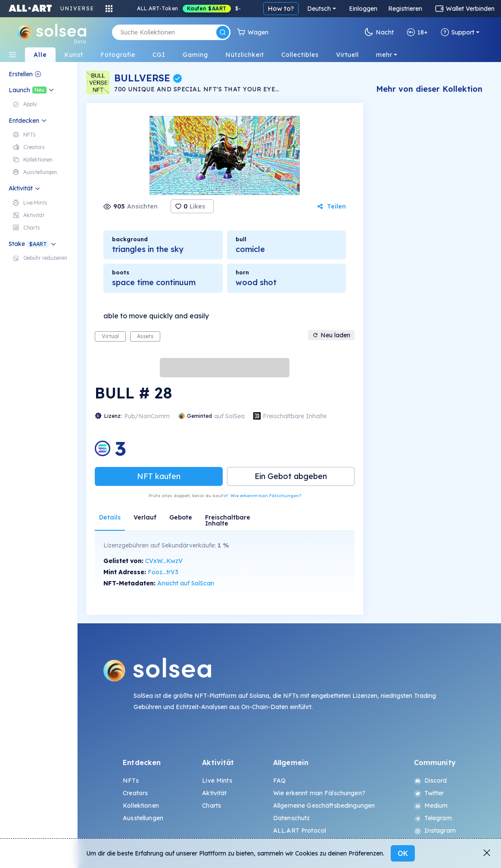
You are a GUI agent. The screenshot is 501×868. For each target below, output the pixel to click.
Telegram (433, 818)
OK (403, 853)
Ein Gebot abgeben (291, 476)
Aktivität (214, 793)
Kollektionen (141, 806)
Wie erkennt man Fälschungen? (266, 496)
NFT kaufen (159, 476)
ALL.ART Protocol (300, 831)
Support (457, 32)
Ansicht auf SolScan (186, 583)
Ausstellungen (143, 818)
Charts (212, 806)
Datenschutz (292, 818)
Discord (431, 781)
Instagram (435, 831)
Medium (431, 806)
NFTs (131, 781)
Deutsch (319, 9)
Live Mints (217, 781)
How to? (281, 8)
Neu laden (331, 335)
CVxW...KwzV (164, 561)
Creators (135, 793)
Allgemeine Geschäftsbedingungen (324, 806)
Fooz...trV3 (163, 572)
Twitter (429, 793)
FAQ (279, 781)
